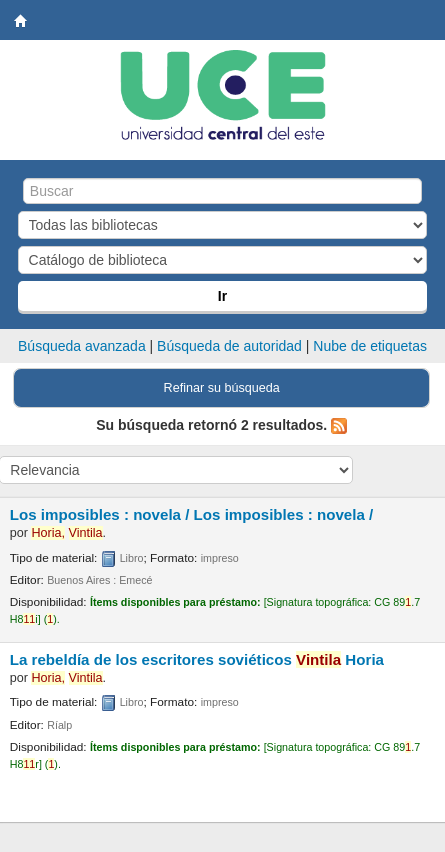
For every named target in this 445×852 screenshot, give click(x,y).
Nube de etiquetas (370, 346)
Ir (222, 296)
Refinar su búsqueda (222, 388)
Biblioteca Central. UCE (21, 21)
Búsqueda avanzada (82, 346)
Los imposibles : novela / (192, 514)
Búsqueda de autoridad (229, 346)
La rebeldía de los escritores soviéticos (197, 659)
